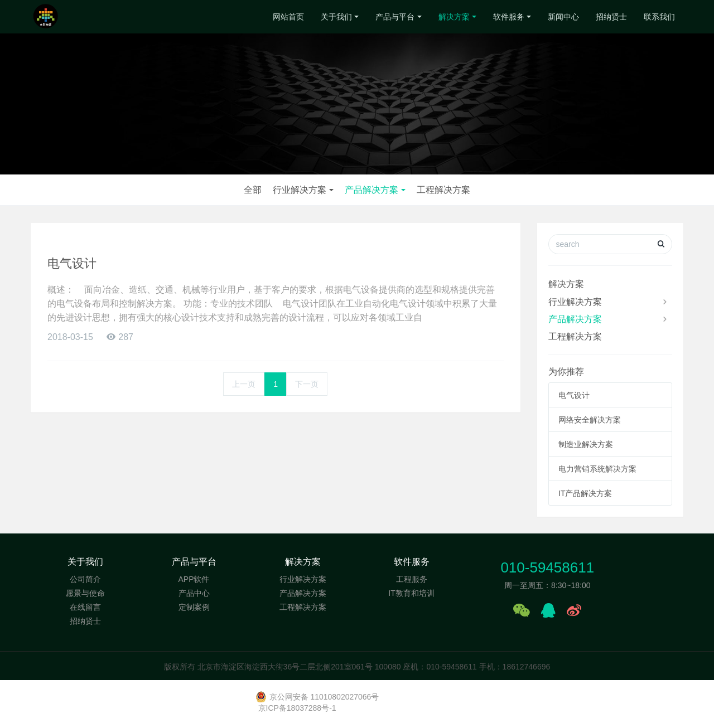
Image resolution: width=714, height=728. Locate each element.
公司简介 (85, 579)
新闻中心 (563, 17)
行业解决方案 (300, 190)
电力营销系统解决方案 (597, 469)
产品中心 (194, 593)
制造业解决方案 (586, 444)
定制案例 (194, 607)
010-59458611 (547, 567)
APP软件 (194, 579)
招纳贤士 (611, 17)
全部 (253, 190)
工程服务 (412, 579)
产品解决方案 (372, 190)
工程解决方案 (443, 190)
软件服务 (509, 17)
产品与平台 (395, 17)
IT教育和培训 (411, 593)
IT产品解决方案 (585, 493)
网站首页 (288, 17)
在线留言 (85, 607)
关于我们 (336, 17)
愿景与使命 (85, 593)
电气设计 (72, 263)
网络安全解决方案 (590, 420)
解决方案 (454, 17)
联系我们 (659, 17)
